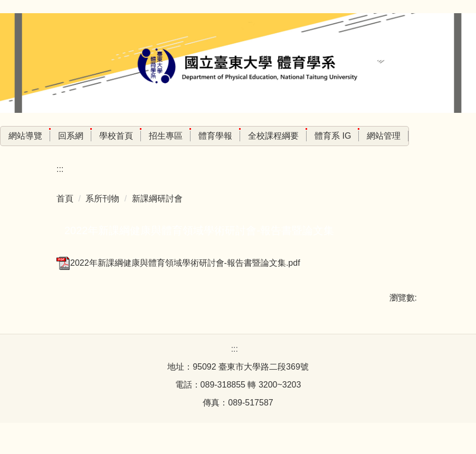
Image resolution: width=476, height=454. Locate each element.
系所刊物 (102, 199)
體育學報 (238, 136)
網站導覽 (48, 136)
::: (12, 136)
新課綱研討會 (157, 199)
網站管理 (407, 136)
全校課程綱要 (296, 136)
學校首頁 (139, 136)
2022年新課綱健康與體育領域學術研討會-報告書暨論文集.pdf (178, 263)
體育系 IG (355, 136)
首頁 (65, 199)
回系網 (93, 136)
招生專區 (188, 136)
